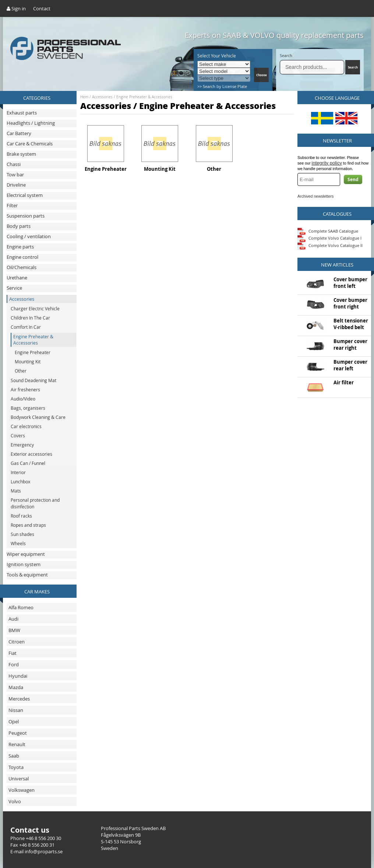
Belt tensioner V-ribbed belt (351, 324)
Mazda (16, 687)
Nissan (16, 710)
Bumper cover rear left (350, 365)
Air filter (344, 382)
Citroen (17, 642)
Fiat (13, 653)
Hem (84, 97)
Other (214, 169)
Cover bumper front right (350, 303)
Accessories (102, 97)
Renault (17, 744)
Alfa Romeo (21, 607)
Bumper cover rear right (350, 345)
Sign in (16, 8)
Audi (13, 619)
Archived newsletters (315, 196)
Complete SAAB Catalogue (333, 231)
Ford (14, 664)
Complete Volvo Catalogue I (329, 238)
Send (353, 179)
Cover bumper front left (350, 283)
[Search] (312, 67)
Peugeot (18, 733)
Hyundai (18, 676)
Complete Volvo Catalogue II (330, 245)
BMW (14, 630)
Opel (14, 721)
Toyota (16, 767)
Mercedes (19, 699)
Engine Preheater (106, 169)
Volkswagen (22, 790)
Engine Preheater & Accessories (144, 97)
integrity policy (327, 163)
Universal (19, 779)
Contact (42, 8)
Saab (14, 756)
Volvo (15, 801)
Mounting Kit (160, 169)
